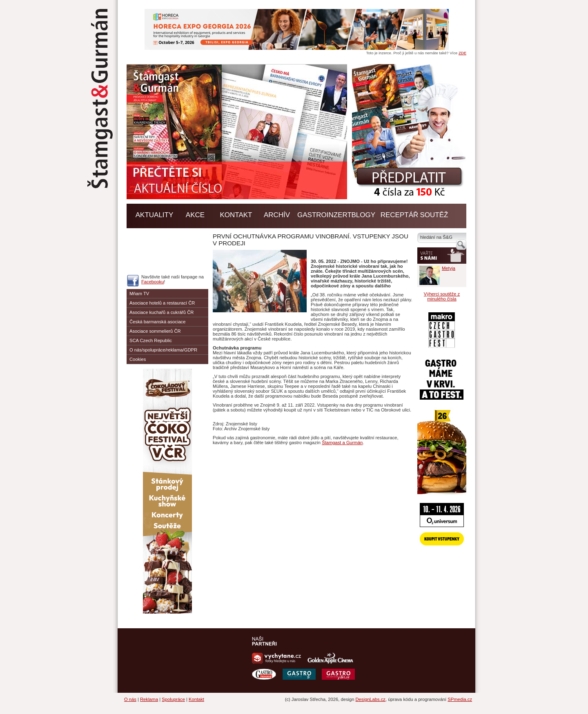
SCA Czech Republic (151, 340)
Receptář (400, 215)
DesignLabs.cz (371, 699)
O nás (130, 699)
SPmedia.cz (460, 699)
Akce (195, 215)
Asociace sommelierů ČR (155, 331)
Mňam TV (139, 294)
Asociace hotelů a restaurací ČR (162, 303)
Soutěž (434, 215)
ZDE (462, 53)
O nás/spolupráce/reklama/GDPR (163, 350)
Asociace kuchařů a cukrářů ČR (161, 312)
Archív (277, 215)
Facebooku (153, 282)
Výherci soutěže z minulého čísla (442, 296)
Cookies (138, 359)
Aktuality (155, 215)
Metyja (449, 268)
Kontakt (236, 215)
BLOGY (364, 215)
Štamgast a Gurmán (342, 443)
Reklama (149, 699)
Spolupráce (173, 699)
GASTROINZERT (324, 215)
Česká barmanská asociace (157, 322)
